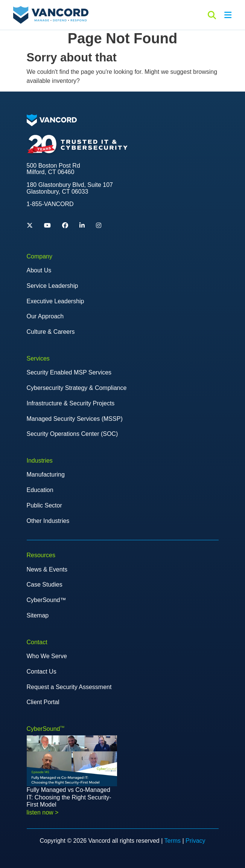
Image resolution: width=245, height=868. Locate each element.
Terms (173, 841)
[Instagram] (99, 226)
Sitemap (38, 615)
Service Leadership (52, 286)
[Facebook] (65, 226)
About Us (39, 270)
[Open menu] (228, 15)
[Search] (212, 15)
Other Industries (48, 521)
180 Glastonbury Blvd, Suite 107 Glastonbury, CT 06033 (70, 188)
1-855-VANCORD (50, 204)
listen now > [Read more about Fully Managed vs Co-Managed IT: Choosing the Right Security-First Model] (43, 812)
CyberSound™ (46, 600)
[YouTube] (47, 226)
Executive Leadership (56, 301)
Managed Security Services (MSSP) (75, 419)
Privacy (195, 841)
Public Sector (44, 505)
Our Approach (45, 316)
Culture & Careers (51, 332)
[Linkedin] (82, 226)
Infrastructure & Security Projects (71, 403)
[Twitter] (30, 226)
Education (40, 490)
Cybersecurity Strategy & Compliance (77, 388)
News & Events (47, 569)
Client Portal (43, 702)
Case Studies (45, 585)
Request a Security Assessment (69, 687)
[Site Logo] (51, 15)
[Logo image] (52, 120)
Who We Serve (47, 656)
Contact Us (42, 672)
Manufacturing (46, 474)
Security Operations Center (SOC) (72, 434)
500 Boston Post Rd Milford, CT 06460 (53, 169)
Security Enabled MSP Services (69, 372)
